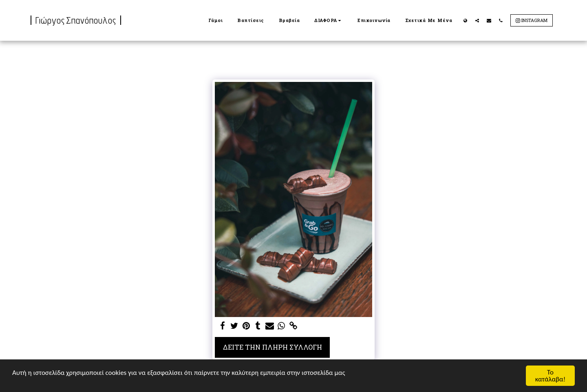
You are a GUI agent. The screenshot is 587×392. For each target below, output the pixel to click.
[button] (329, 20)
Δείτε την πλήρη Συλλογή (273, 347)
